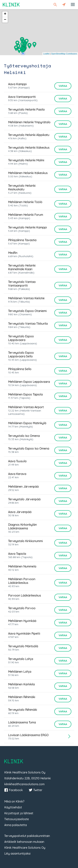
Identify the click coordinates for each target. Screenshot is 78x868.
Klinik (11, 5)
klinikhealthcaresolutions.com (24, 784)
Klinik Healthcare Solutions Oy (25, 848)
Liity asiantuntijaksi (17, 853)
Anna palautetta (16, 825)
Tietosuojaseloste (17, 819)
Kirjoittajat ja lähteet (19, 813)
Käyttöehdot (13, 807)
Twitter (35, 790)
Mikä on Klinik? (14, 801)
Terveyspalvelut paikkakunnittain (27, 836)
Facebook (13, 790)
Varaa (63, 86)
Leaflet (46, 54)
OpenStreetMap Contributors (64, 54)
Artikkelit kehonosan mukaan (24, 842)
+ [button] (5, 14)
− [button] (5, 20)
